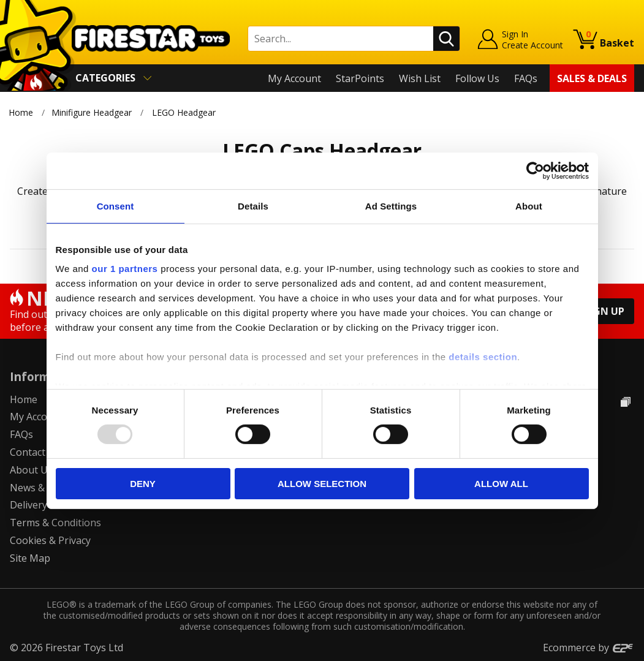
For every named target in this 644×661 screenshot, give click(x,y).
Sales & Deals (592, 78)
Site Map (30, 558)
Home (21, 112)
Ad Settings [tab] (391, 206)
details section (483, 357)
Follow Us (477, 78)
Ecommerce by (589, 648)
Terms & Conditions (55, 523)
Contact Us (35, 452)
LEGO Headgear (184, 112)
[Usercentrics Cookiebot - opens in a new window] (535, 170)
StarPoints (360, 78)
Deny (143, 484)
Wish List (420, 78)
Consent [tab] (116, 206)
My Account (294, 78)
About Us (31, 470)
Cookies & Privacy (50, 540)
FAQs (526, 78)
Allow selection (322, 484)
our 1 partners (125, 269)
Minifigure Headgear (92, 112)
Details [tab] (253, 206)
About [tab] (529, 206)
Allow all (501, 484)
